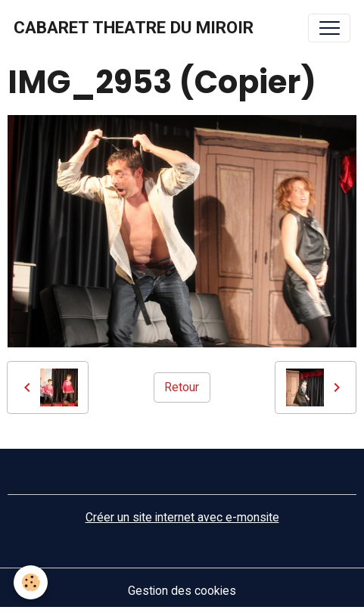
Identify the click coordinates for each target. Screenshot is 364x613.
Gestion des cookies (182, 591)
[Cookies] (31, 582)
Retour (182, 387)
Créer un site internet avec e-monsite (182, 517)
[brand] (134, 28)
